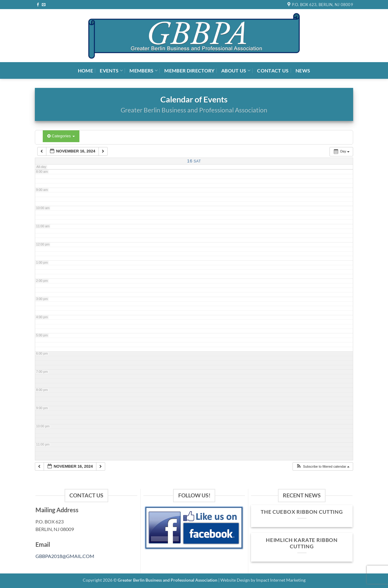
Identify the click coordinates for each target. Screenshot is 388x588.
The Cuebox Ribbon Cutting (302, 512)
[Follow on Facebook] (38, 5)
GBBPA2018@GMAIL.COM (65, 556)
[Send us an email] (44, 5)
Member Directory (189, 70)
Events (111, 71)
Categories (61, 136)
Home (85, 70)
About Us (236, 71)
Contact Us (273, 70)
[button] (323, 467)
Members (144, 71)
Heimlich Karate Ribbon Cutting (302, 543)
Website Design (235, 580)
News (303, 70)
